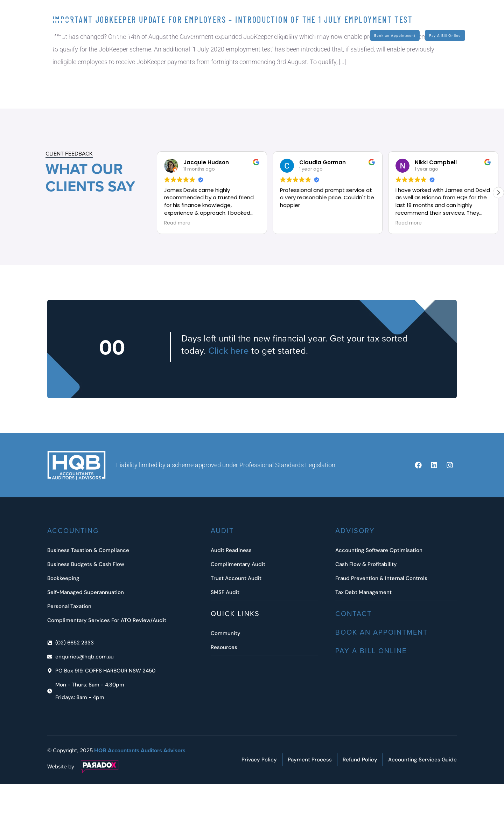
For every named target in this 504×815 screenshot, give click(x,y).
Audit (165, 34)
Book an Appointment (381, 632)
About (227, 34)
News (254, 34)
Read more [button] (177, 223)
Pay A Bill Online (371, 651)
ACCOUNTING (73, 530)
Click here (229, 350)
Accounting (131, 34)
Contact (318, 34)
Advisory (195, 34)
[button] (498, 193)
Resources (285, 34)
